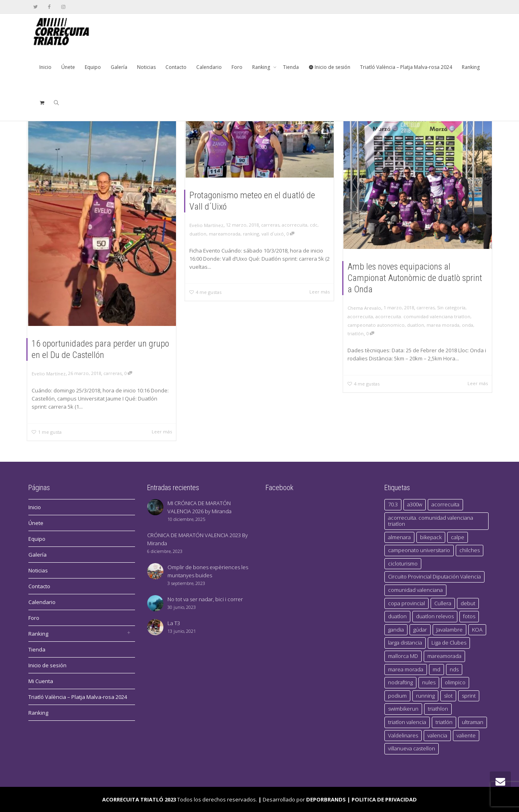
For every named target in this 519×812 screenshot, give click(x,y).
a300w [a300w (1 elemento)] (415, 504)
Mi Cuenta (41, 681)
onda (468, 325)
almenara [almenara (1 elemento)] (399, 537)
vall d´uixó (273, 234)
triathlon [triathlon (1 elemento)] (438, 709)
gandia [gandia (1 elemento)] (396, 630)
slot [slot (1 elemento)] (448, 696)
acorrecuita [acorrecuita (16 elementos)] (445, 504)
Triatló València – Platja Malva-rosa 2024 (406, 67)
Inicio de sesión (329, 67)
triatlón (356, 333)
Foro (237, 67)
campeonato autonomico (376, 325)
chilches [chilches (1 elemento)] (470, 550)
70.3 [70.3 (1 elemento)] (393, 504)
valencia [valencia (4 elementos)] (437, 735)
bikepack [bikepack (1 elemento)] (431, 537)
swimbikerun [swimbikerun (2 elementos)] (403, 709)
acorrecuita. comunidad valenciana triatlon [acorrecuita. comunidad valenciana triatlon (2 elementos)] (431, 521)
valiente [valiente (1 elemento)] (466, 735)
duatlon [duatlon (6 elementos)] (397, 616)
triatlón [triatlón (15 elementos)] (444, 722)
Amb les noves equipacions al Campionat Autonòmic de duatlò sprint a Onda (415, 278)
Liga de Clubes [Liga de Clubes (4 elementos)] (449, 643)
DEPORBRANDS (326, 799)
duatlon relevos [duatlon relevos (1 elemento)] (435, 616)
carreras (113, 373)
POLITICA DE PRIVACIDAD (384, 799)
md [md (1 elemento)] (436, 669)
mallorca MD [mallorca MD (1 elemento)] (403, 656)
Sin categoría (451, 307)
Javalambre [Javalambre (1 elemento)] (449, 630)
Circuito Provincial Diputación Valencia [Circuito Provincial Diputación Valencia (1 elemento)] (434, 576)
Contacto (176, 67)
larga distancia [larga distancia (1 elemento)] (405, 643)
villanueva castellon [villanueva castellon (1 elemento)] (412, 748)
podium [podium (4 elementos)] (397, 696)
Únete (68, 67)
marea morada (443, 325)
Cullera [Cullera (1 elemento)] (443, 603)
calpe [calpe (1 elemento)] (458, 537)
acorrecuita (295, 225)
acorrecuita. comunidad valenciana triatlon (423, 316)
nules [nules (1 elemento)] (429, 682)
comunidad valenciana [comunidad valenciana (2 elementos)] (415, 590)
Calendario (209, 67)
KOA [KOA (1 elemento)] (477, 630)
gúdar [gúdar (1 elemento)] (420, 630)
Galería (119, 67)
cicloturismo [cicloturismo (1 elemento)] (403, 563)
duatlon (198, 234)
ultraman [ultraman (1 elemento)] (473, 722)
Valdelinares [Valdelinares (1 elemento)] (403, 735)
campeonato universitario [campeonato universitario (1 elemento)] (419, 550)
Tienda (291, 67)
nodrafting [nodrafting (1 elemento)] (400, 682)
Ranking (262, 67)
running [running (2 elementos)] (425, 696)
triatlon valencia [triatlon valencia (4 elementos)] (407, 722)
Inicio (45, 67)
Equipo (93, 67)
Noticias (146, 67)
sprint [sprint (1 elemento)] (469, 696)
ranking (251, 234)
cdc (314, 225)
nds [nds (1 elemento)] (454, 669)
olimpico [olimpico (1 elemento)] (455, 682)
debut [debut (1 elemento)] (468, 603)
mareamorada (225, 234)
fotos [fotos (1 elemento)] (469, 616)
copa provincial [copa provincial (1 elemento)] (406, 603)
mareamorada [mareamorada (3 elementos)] (444, 656)
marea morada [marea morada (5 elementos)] (406, 669)
